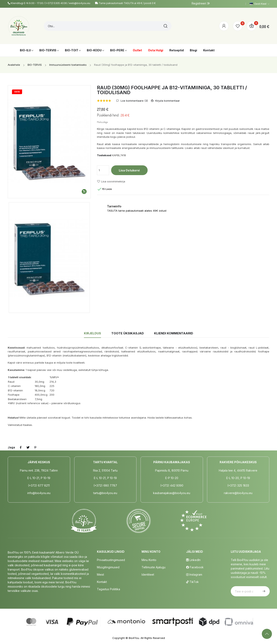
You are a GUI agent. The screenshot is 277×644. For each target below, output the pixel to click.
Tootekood (104, 155)
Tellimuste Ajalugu (154, 567)
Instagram (194, 575)
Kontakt (102, 582)
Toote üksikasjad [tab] (128, 333)
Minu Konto (149, 560)
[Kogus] (103, 170)
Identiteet (148, 575)
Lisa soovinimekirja (111, 181)
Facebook (195, 567)
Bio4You (134, 638)
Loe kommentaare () (134, 101)
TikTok (192, 582)
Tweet (28, 447)
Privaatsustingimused (111, 560)
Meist (100, 575)
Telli (263, 591)
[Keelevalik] (259, 4)
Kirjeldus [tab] (92, 333)
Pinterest (35, 447)
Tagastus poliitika (108, 589)
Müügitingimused (108, 567)
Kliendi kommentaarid (174, 333)
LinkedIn (193, 560)
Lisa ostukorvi (129, 170)
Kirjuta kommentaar (167, 101)
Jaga (21, 447)
